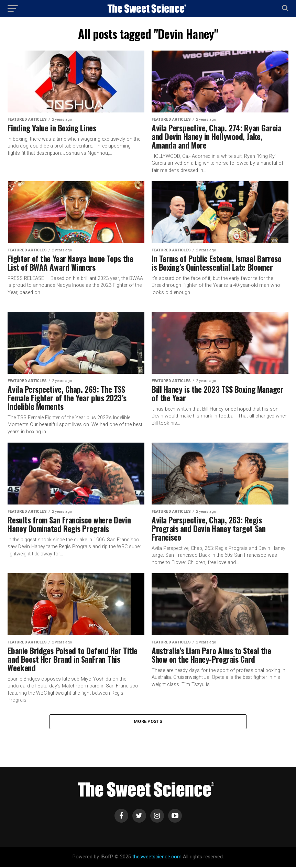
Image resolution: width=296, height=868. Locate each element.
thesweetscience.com (157, 858)
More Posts (148, 722)
